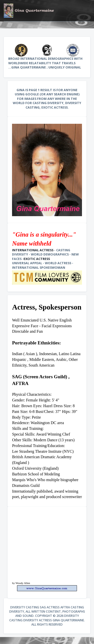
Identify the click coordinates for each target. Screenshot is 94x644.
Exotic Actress (37, 259)
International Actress (33, 250)
